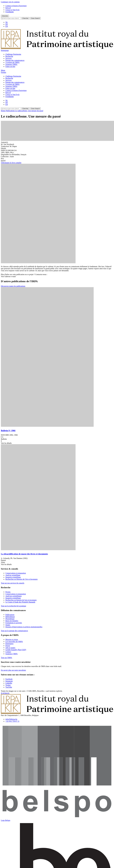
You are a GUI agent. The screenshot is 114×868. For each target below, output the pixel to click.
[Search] (11, 18)
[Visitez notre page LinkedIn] (9, 683)
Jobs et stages (10, 648)
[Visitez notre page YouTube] (9, 687)
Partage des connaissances (15, 60)
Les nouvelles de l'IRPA (14, 642)
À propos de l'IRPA (12, 62)
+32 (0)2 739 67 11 (12, 721)
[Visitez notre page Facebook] (9, 679)
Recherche (9, 56)
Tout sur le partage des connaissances (14, 631)
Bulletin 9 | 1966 (8, 431)
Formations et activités (14, 623)
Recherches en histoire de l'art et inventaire (21, 600)
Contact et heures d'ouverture (16, 6)
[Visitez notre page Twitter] (8, 685)
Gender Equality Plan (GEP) (16, 650)
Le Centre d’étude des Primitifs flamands (20, 602)
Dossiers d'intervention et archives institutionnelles (24, 627)
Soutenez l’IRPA (11, 654)
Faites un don (10, 66)
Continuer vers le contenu (10, 2)
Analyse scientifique (13, 575)
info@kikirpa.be (11, 719)
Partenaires (9, 644)
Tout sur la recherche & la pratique (14, 606)
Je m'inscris (5, 693)
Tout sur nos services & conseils (13, 583)
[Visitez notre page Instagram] (9, 681)
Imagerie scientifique (13, 577)
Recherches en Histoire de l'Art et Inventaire (22, 579)
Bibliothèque (10, 617)
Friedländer (10, 12)
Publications (10, 615)
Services (8, 58)
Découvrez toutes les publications (13, 286)
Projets (8, 592)
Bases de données (12, 621)
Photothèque (10, 619)
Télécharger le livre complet (11, 163)
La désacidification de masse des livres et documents (24, 554)
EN (7, 26)
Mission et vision (12, 640)
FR (7, 24)
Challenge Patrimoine (13, 54)
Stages (8, 625)
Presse (8, 646)
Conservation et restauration (16, 573)
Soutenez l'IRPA (11, 64)
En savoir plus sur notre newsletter (13, 670)
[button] (3, 70)
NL (7, 22)
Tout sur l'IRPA (7, 658)
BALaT (8, 8)
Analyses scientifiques (14, 596)
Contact (8, 652)
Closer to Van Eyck (12, 10)
